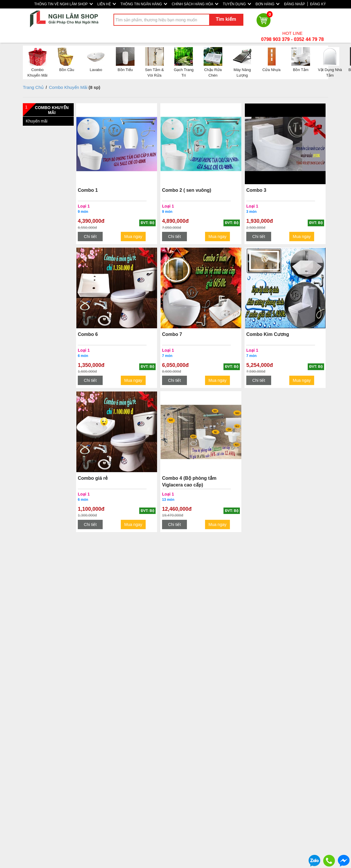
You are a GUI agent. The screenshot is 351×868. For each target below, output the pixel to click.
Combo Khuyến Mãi (68, 87)
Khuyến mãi (37, 121)
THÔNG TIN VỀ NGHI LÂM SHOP (63, 4)
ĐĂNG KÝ (318, 4)
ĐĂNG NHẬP (294, 4)
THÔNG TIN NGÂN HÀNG (144, 4)
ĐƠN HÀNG (268, 4)
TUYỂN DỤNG (237, 4)
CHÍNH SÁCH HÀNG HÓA (195, 4)
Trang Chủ (33, 87)
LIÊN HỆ (107, 4)
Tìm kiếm (226, 19)
